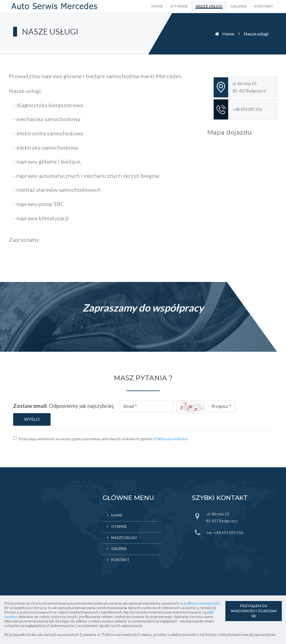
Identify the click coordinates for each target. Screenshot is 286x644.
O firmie (179, 6)
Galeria (238, 6)
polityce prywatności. (202, 603)
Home (157, 6)
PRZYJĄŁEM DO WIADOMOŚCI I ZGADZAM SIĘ (254, 611)
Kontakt (264, 6)
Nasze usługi (209, 6)
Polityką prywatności (171, 439)
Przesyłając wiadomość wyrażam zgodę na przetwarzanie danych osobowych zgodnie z (103, 439)
